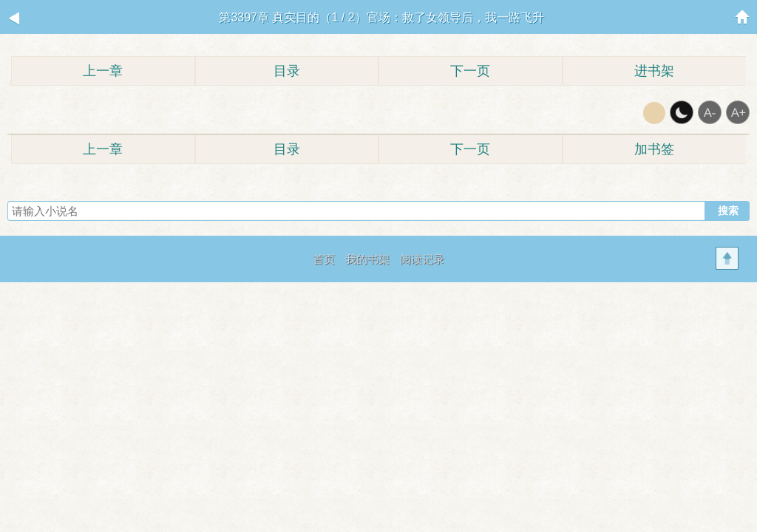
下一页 (470, 71)
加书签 (654, 149)
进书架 (654, 71)
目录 (287, 71)
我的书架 (367, 259)
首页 (324, 259)
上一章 (103, 71)
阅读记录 (422, 259)
